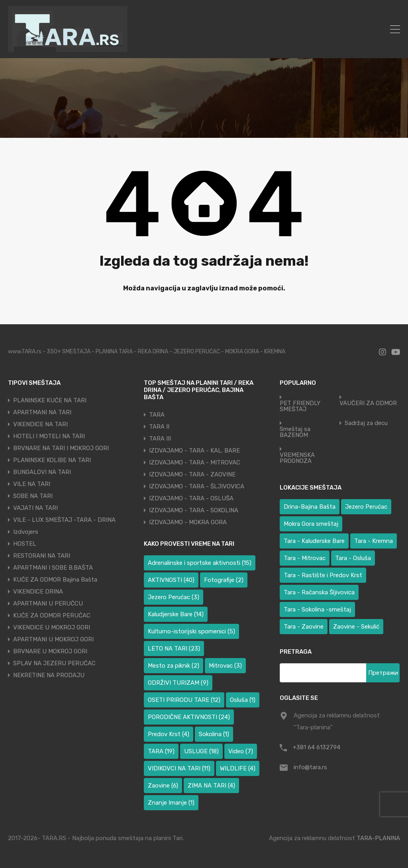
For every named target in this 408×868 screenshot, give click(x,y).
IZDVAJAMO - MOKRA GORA (188, 522)
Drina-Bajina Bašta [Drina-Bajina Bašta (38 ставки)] (310, 507)
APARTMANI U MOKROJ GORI (53, 639)
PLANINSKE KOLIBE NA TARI (52, 460)
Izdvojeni (25, 532)
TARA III (160, 439)
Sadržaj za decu (366, 423)
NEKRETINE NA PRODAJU (49, 675)
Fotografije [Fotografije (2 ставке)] (224, 580)
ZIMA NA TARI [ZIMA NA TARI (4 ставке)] (211, 786)
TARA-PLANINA (378, 838)
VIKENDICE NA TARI (40, 424)
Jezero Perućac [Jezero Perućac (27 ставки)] (366, 507)
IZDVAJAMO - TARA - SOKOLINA (194, 510)
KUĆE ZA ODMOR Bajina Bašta (55, 580)
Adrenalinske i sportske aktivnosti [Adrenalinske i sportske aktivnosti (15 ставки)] (200, 563)
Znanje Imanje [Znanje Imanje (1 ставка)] (171, 803)
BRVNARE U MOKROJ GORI (50, 651)
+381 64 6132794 (317, 747)
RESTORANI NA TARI (42, 556)
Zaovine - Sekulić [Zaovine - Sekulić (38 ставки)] (356, 627)
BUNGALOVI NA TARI (42, 472)
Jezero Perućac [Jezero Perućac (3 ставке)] (174, 597)
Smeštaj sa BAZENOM (295, 432)
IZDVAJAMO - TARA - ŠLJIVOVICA (197, 486)
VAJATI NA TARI (35, 508)
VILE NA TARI (32, 484)
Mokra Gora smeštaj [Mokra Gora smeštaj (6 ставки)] (311, 524)
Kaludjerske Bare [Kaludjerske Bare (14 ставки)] (176, 614)
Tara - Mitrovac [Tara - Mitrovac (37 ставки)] (305, 558)
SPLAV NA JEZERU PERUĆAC (54, 663)
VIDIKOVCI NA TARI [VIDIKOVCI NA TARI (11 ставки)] (179, 768)
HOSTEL (25, 544)
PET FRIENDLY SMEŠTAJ (300, 406)
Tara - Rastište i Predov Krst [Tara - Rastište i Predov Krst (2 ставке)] (323, 575)
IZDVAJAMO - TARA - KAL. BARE (194, 451)
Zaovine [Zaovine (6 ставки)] (163, 786)
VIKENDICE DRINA (38, 592)
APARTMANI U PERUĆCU (48, 603)
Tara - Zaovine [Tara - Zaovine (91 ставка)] (304, 627)
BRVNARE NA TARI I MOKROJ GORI (61, 448)
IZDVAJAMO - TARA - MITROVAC (195, 462)
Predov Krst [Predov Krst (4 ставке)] (169, 734)
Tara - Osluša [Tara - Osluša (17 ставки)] (353, 558)
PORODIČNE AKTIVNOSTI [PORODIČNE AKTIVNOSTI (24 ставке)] (189, 717)
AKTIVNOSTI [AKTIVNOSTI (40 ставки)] (171, 580)
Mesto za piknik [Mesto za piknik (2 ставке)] (174, 666)
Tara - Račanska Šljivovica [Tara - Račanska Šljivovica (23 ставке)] (319, 592)
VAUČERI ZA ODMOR (368, 403)
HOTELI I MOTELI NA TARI (49, 436)
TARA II (159, 427)
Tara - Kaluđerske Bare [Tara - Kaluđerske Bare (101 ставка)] (314, 541)
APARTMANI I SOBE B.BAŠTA (53, 568)
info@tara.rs (310, 767)
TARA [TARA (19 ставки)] (161, 751)
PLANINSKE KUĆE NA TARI (50, 400)
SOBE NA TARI (33, 496)
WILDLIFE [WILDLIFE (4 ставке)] (238, 768)
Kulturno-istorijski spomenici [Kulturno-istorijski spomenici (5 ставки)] (191, 631)
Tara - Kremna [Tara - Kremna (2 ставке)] (374, 541)
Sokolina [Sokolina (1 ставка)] (214, 734)
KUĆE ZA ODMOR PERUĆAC (52, 615)
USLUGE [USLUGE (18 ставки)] (201, 751)
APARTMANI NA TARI (42, 412)
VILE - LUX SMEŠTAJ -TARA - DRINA (64, 520)
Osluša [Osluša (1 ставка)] (243, 700)
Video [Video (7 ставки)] (241, 751)
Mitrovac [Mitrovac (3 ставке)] (225, 666)
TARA (157, 415)
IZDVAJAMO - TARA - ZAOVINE (192, 474)
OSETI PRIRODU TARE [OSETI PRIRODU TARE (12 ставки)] (184, 700)
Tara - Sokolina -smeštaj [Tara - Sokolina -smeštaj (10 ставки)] (317, 609)
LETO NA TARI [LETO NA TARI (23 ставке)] (174, 649)
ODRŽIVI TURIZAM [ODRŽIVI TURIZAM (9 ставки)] (178, 683)
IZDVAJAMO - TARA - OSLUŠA (191, 498)
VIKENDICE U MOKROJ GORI (52, 627)
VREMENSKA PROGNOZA (297, 458)
